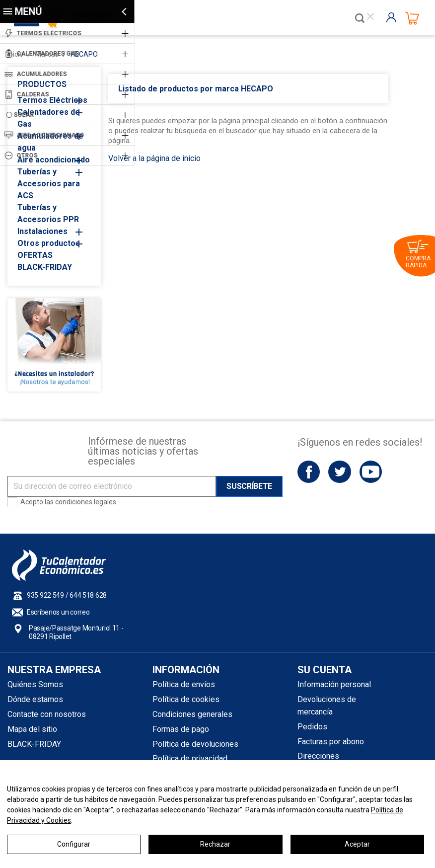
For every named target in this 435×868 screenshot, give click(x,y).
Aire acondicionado (54, 160)
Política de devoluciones (195, 744)
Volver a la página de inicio (154, 158)
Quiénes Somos (35, 684)
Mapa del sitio (32, 729)
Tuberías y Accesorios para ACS (49, 184)
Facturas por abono (331, 742)
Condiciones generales (192, 714)
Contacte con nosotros (47, 714)
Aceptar (357, 844)
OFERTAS (35, 255)
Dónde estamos (35, 699)
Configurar (74, 844)
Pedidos (312, 727)
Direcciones (318, 756)
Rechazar (215, 844)
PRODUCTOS (42, 84)
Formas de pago (181, 729)
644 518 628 (88, 595)
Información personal (334, 684)
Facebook (309, 472)
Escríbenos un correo (58, 612)
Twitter (339, 472)
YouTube (371, 472)
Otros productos (49, 243)
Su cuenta (325, 670)
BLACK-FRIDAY (45, 267)
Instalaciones (42, 231)
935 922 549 (45, 595)
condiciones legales (86, 502)
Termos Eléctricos (52, 100)
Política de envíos (184, 684)
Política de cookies (186, 699)
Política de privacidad (190, 758)
